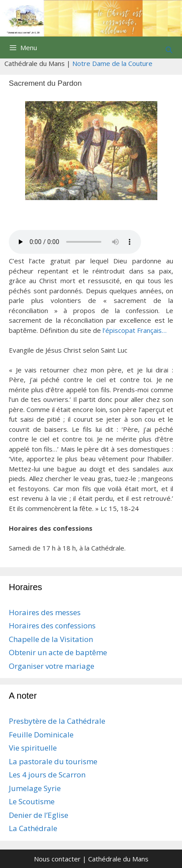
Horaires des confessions (52, 625)
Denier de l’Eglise (39, 815)
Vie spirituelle (33, 748)
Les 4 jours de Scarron (47, 775)
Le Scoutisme (32, 801)
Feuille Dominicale (41, 735)
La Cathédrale (33, 828)
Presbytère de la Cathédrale (57, 721)
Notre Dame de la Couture (112, 63)
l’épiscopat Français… (135, 330)
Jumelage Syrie (35, 788)
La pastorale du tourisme (53, 761)
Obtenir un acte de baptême (58, 652)
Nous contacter (57, 859)
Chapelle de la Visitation (51, 639)
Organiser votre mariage (52, 666)
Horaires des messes (45, 612)
